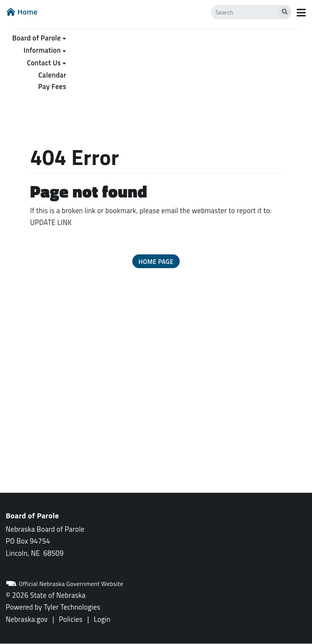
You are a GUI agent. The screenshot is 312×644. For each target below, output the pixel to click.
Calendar (52, 75)
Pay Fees (52, 86)
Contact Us (44, 63)
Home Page (156, 261)
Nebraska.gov (27, 619)
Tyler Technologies (72, 607)
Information (42, 50)
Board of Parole (36, 38)
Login (102, 619)
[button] (156, 261)
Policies (71, 619)
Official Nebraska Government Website (64, 584)
